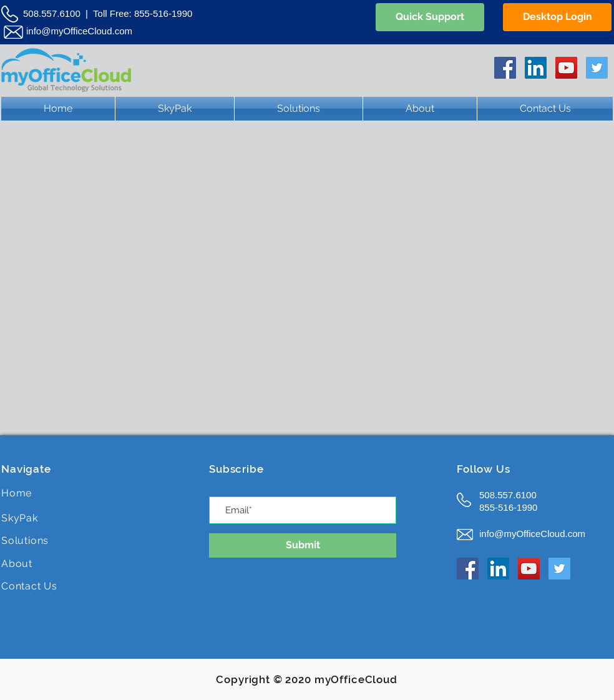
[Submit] (303, 545)
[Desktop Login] (557, 17)
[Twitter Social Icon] (597, 68)
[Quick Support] (430, 17)
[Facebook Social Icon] (505, 68)
